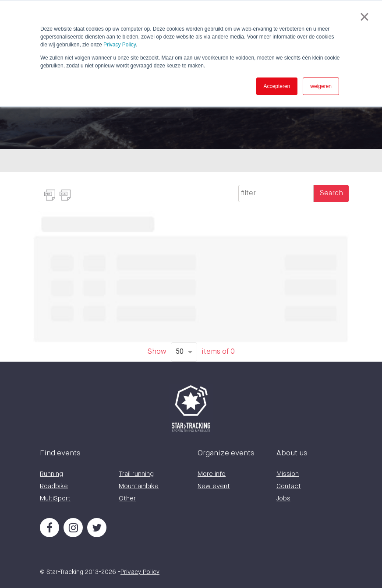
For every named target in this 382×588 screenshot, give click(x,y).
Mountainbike (139, 486)
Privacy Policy (120, 45)
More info (212, 474)
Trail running (136, 474)
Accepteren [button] (277, 86)
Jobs (283, 498)
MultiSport (55, 498)
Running (51, 474)
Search (331, 194)
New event (214, 486)
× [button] (364, 17)
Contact (289, 486)
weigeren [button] (321, 86)
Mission (288, 474)
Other (127, 498)
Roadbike (54, 486)
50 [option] (180, 351)
